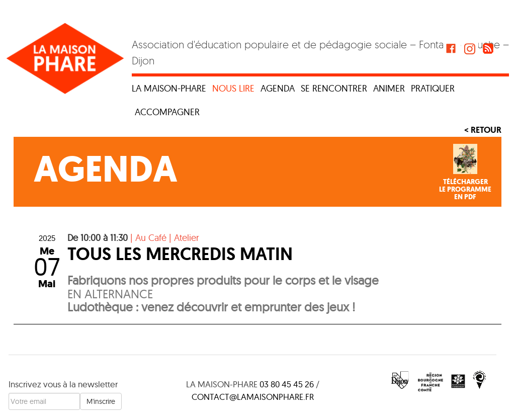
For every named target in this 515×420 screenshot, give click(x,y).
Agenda (278, 88)
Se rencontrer (334, 88)
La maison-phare (169, 88)
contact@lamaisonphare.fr (253, 397)
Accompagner (167, 112)
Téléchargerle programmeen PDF (465, 190)
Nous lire (233, 88)
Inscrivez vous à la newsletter (63, 384)
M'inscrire (101, 401)
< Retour (483, 130)
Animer (389, 88)
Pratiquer (433, 88)
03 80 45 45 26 (287, 384)
